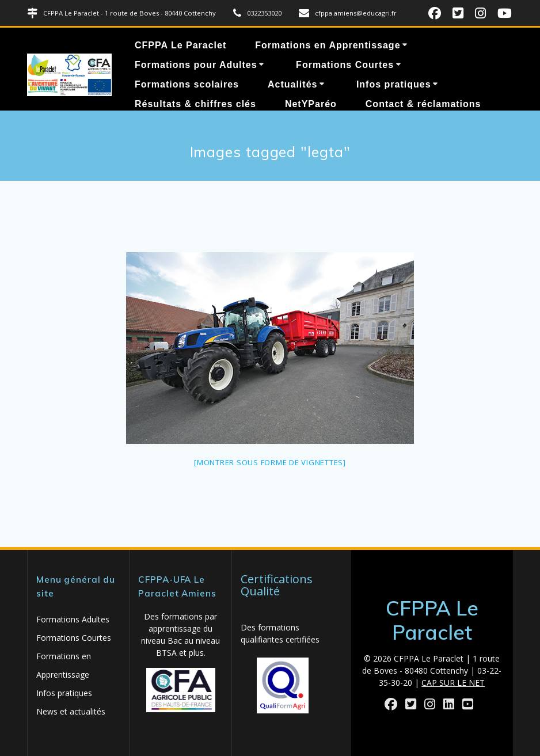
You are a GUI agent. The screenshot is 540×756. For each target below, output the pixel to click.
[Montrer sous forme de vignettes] (270, 462)
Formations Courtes (345, 65)
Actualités (292, 84)
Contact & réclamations (423, 104)
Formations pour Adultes (196, 65)
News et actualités (71, 711)
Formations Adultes (73, 619)
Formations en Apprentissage (328, 45)
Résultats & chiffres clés (195, 104)
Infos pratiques (394, 84)
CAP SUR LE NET (453, 683)
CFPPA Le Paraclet (180, 45)
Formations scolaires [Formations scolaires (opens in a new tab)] (187, 84)
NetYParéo (311, 104)
